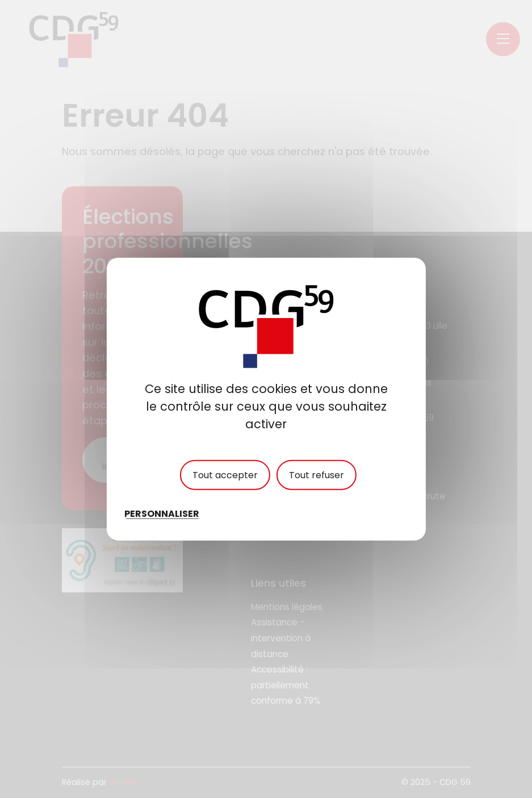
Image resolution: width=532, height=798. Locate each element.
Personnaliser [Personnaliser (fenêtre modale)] (162, 514)
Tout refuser (317, 475)
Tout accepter (225, 475)
